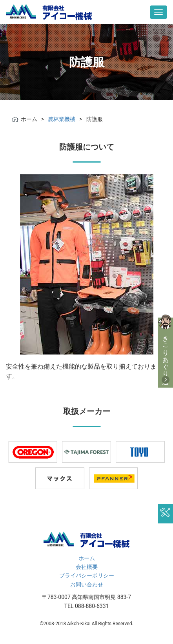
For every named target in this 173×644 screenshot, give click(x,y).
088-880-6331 (92, 606)
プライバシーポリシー (87, 575)
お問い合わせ (87, 584)
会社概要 (87, 567)
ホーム (87, 558)
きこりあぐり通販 (166, 353)
